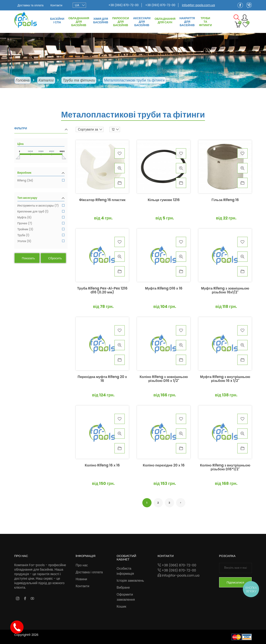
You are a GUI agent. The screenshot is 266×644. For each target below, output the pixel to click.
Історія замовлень (130, 581)
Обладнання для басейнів (79, 22)
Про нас (82, 565)
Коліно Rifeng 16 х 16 (102, 466)
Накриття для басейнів (187, 22)
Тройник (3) (41, 230)
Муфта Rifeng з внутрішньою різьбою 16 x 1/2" (225, 379)
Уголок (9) (41, 241)
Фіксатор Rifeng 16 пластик (102, 200)
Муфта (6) (41, 218)
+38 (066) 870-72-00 (123, 5)
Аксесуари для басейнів (142, 22)
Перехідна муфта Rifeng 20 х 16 (102, 379)
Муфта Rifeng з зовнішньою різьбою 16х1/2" (225, 291)
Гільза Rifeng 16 (225, 200)
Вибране (123, 588)
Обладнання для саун (165, 21)
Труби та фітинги (205, 22)
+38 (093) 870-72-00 (160, 5)
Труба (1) (41, 235)
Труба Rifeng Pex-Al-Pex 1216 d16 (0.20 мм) (102, 291)
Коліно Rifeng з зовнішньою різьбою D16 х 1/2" (164, 379)
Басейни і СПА (57, 21)
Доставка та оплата (31, 5)
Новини (81, 579)
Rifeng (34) (41, 181)
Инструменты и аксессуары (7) (41, 206)
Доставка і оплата (89, 572)
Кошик (122, 607)
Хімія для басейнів (101, 21)
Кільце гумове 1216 (164, 200)
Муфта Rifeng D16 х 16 (164, 289)
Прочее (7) (41, 224)
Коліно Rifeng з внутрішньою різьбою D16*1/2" (225, 467)
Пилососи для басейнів (121, 22)
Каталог (46, 80)
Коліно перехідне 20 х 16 (164, 466)
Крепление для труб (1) (41, 212)
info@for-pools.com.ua (199, 5)
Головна (23, 80)
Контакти (56, 5)
